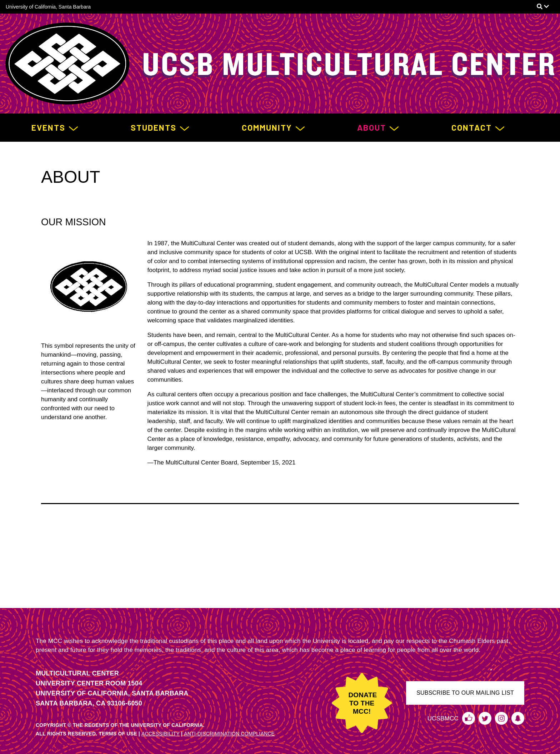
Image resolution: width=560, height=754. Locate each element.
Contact (472, 127)
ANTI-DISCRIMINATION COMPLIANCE (229, 734)
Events (48, 127)
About (372, 127)
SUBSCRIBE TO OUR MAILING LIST (465, 693)
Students (154, 127)
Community (267, 127)
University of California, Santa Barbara (48, 7)
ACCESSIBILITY (161, 734)
